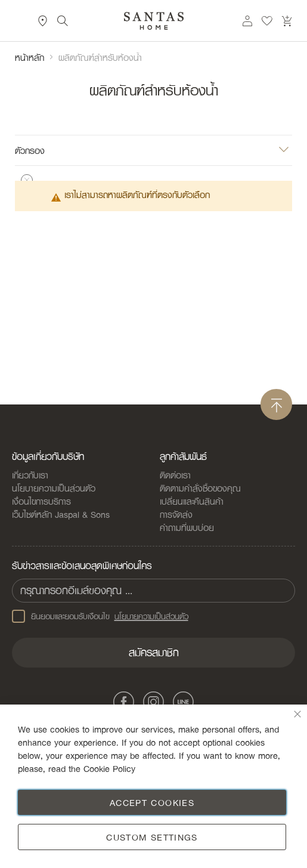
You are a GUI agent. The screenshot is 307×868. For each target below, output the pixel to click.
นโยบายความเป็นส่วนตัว (54, 488)
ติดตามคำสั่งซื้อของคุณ (200, 488)
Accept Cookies (152, 802)
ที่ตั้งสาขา (43, 21)
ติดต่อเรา (175, 475)
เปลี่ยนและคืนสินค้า (192, 501)
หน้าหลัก (30, 57)
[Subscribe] (153, 653)
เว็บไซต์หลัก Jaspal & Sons (61, 514)
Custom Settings (152, 837)
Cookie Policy (109, 768)
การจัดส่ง (176, 514)
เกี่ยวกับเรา (30, 475)
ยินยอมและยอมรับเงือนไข (100, 616)
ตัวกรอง (30, 150)
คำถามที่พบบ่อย (187, 527)
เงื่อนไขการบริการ (41, 501)
